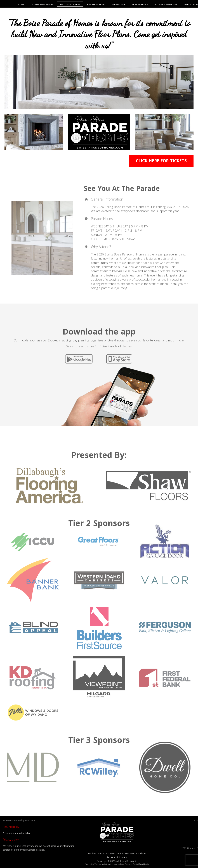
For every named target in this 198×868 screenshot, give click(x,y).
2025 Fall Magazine (166, 5)
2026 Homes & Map (42, 5)
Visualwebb (99, 864)
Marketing (118, 5)
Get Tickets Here (70, 5)
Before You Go (96, 5)
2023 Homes (188, 849)
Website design (111, 864)
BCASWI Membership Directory (19, 821)
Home (21, 5)
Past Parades (140, 5)
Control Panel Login (141, 864)
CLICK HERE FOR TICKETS (161, 161)
